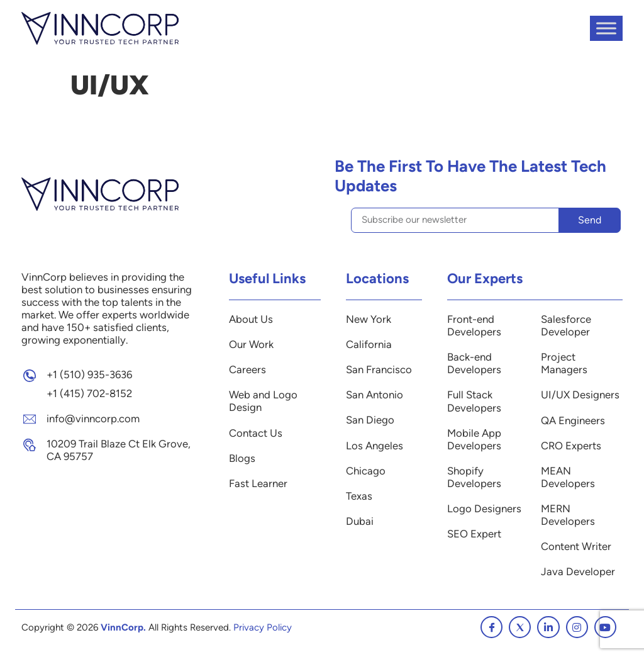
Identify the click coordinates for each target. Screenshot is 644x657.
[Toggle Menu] (606, 28)
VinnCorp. (123, 627)
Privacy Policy (263, 627)
